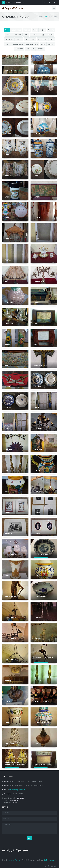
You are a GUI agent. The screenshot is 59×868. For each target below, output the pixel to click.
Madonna (38, 449)
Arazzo (8, 365)
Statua (37, 218)
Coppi (43, 35)
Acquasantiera (40, 365)
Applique (27, 30)
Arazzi (35, 30)
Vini (33, 49)
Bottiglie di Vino (41, 702)
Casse (26, 35)
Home (47, 16)
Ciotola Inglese (41, 554)
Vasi (27, 49)
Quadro (37, 197)
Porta (36, 239)
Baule (36, 302)
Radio (36, 323)
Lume (7, 281)
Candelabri (17, 35)
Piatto (8, 92)
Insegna (9, 449)
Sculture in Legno (32, 44)
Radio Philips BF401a (42, 765)
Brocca (37, 134)
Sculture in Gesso (17, 44)
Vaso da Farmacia (41, 723)
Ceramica (34, 35)
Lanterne (19, 39)
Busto (8, 702)
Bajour (43, 30)
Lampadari (9, 39)
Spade (43, 44)
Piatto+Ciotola (41, 71)
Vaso (36, 92)
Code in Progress (50, 860)
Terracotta (19, 49)
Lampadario (39, 428)
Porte (52, 39)
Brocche (51, 30)
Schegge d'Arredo (14, 860)
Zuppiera (37, 386)
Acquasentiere (16, 30)
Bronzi (8, 35)
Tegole (8, 176)
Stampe (51, 44)
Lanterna (9, 239)
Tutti (7, 30)
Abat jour (10, 323)
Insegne (50, 35)
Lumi (27, 39)
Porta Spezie (42, 39)
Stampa (8, 533)
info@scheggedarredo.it (17, 790)
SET (35, 260)
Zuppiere (40, 49)
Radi (7, 44)
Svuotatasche (40, 597)
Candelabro (39, 281)
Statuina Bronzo (13, 597)
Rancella (9, 302)
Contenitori (11, 71)
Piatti (33, 39)
